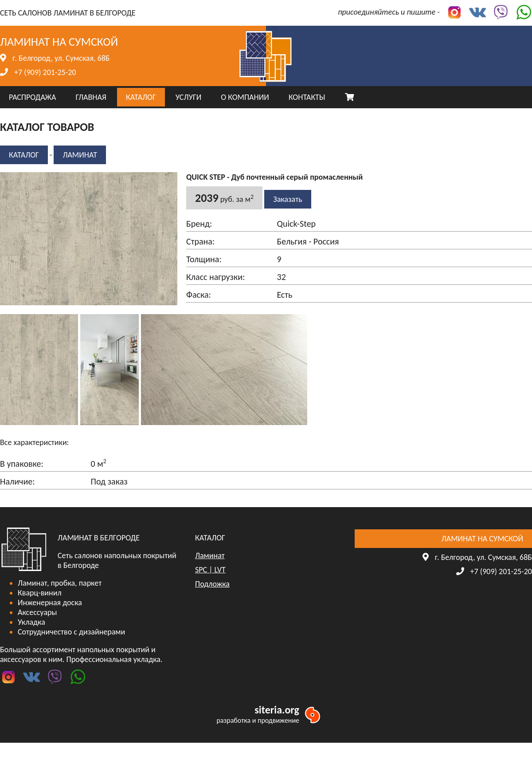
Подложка (212, 584)
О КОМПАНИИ (245, 97)
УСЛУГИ (188, 97)
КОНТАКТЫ (307, 97)
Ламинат (80, 155)
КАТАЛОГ (141, 97)
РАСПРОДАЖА (32, 97)
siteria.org (277, 710)
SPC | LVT (210, 570)
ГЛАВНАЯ (91, 97)
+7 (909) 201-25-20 (45, 72)
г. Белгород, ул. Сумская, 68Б (61, 58)
